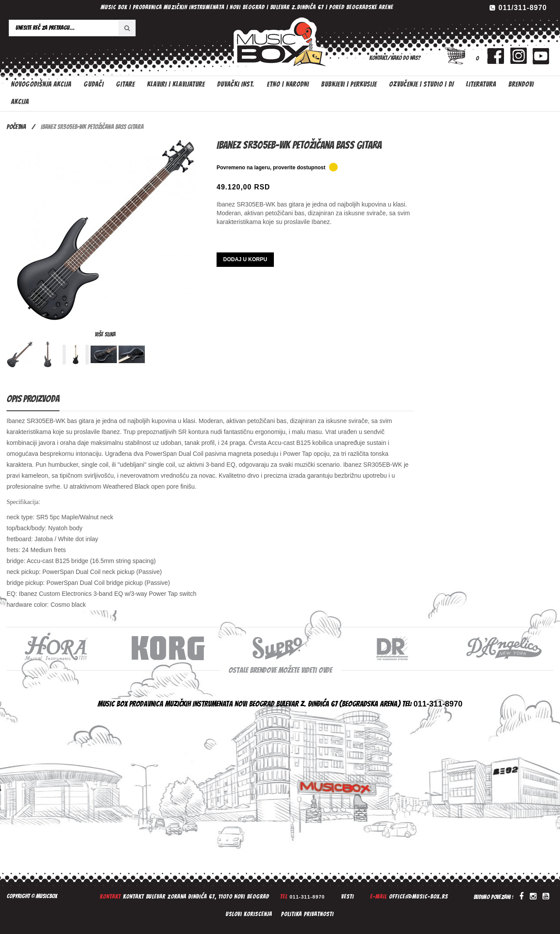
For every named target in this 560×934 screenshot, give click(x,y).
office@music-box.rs (418, 897)
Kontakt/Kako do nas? (395, 58)
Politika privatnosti (307, 914)
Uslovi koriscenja (249, 914)
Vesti (348, 897)
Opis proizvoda (33, 399)
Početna (16, 127)
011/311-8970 (523, 8)
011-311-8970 (307, 897)
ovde (325, 670)
